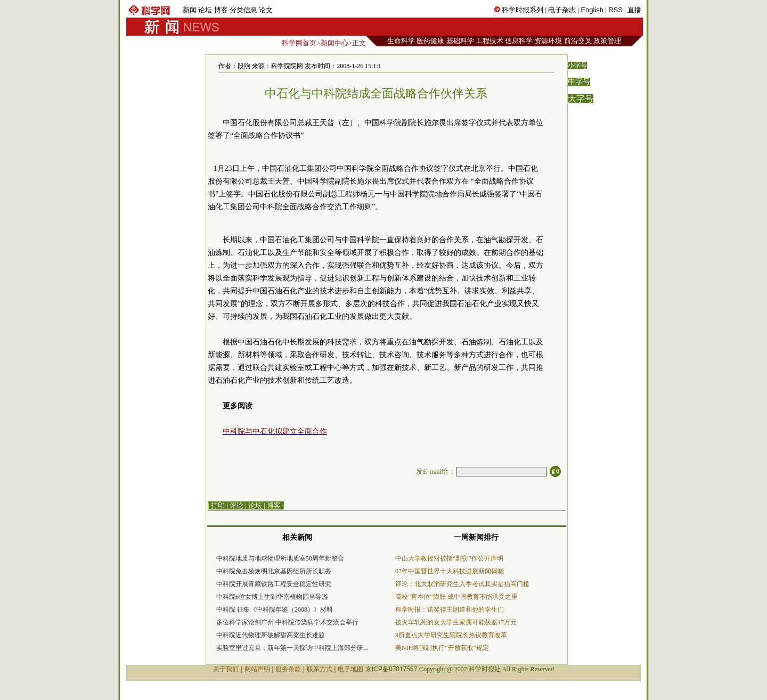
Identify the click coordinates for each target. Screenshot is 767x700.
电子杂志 (562, 10)
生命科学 (401, 41)
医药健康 (430, 41)
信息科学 (519, 41)
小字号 (577, 65)
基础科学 (460, 41)
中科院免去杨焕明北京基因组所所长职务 (274, 571)
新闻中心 (334, 43)
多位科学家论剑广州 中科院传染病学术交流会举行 (287, 622)
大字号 (581, 99)
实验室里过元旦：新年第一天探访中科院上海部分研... (292, 648)
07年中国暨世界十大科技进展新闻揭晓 (450, 571)
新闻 (190, 10)
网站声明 (257, 669)
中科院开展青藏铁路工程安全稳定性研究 (274, 584)
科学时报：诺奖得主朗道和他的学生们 (450, 610)
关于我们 (226, 669)
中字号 (579, 82)
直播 (634, 10)
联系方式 (320, 669)
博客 (221, 10)
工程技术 (489, 41)
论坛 (205, 10)
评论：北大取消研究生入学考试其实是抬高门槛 (462, 584)
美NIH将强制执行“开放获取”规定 (442, 648)
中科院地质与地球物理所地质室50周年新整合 (280, 558)
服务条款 (288, 669)
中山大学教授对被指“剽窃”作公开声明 (449, 558)
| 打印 (216, 505)
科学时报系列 (523, 10)
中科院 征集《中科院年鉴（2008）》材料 (275, 610)
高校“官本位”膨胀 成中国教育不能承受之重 (456, 597)
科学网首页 (299, 43)
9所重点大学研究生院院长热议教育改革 (451, 635)
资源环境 (548, 41)
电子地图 (350, 669)
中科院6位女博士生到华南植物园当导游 (272, 597)
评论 (236, 505)
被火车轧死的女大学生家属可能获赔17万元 (456, 622)
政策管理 (607, 41)
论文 (266, 10)
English (592, 10)
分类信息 (243, 10)
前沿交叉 (578, 41)
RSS (615, 10)
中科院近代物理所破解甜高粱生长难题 (271, 635)
